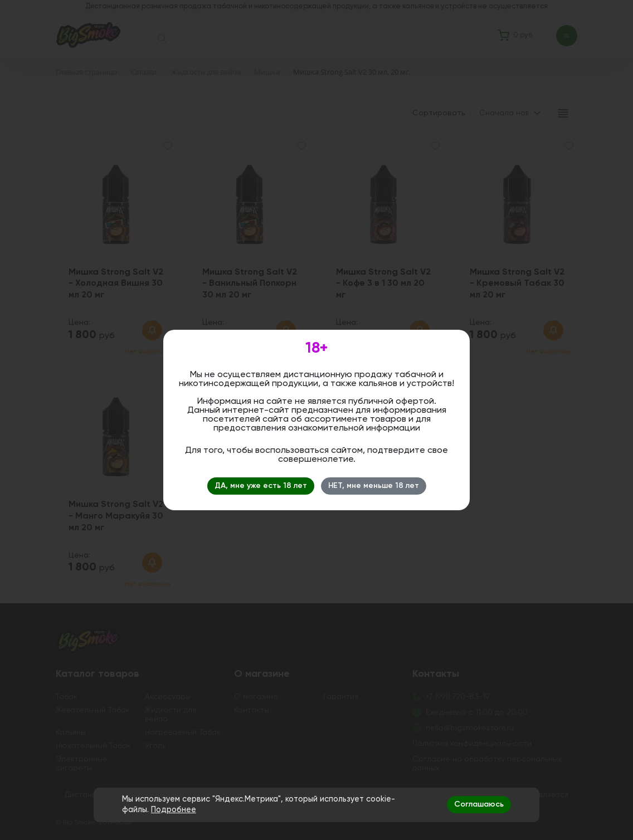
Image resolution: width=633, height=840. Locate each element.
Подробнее (174, 810)
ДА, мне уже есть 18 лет (261, 486)
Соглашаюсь (479, 804)
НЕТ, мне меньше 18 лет (374, 486)
